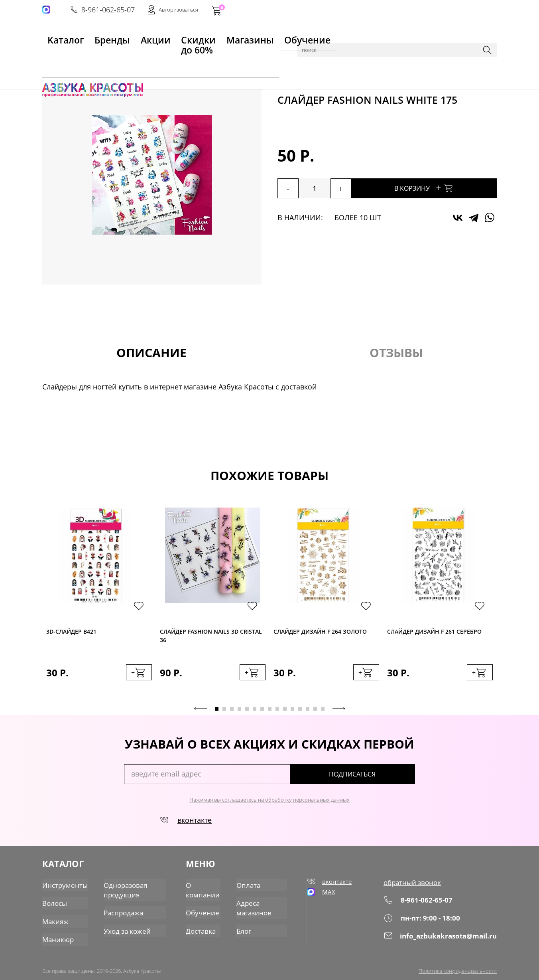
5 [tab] (247, 712)
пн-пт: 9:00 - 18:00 (424, 921)
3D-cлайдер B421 (71, 632)
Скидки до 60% (168, 36)
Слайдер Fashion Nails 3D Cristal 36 (211, 637)
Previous (201, 712)
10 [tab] (285, 712)
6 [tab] (255, 712)
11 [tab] (292, 712)
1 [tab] (217, 712)
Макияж (55, 919)
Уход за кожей (122, 928)
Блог (245, 928)
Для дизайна (149, 57)
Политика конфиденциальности (458, 967)
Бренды (91, 36)
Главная (55, 57)
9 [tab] (277, 712)
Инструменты (63, 885)
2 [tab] (224, 712)
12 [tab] (300, 712)
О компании (203, 890)
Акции (124, 36)
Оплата (249, 885)
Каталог (82, 57)
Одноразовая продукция (121, 890)
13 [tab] (308, 712)
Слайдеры (187, 57)
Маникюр (112, 57)
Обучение (264, 36)
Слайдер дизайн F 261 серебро (434, 632)
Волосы (54, 902)
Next (339, 712)
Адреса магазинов (254, 907)
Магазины (220, 36)
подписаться (381, 778)
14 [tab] (315, 712)
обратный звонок (415, 885)
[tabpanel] (99, 604)
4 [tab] (239, 712)
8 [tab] (270, 712)
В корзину (445, 187)
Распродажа (119, 911)
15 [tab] (323, 712)
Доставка (201, 928)
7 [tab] (262, 712)
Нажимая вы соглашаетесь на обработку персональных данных (269, 803)
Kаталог (56, 36)
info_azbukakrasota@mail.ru (442, 938)
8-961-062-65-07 (376, 10)
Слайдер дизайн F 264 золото (320, 632)
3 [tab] (232, 712)
